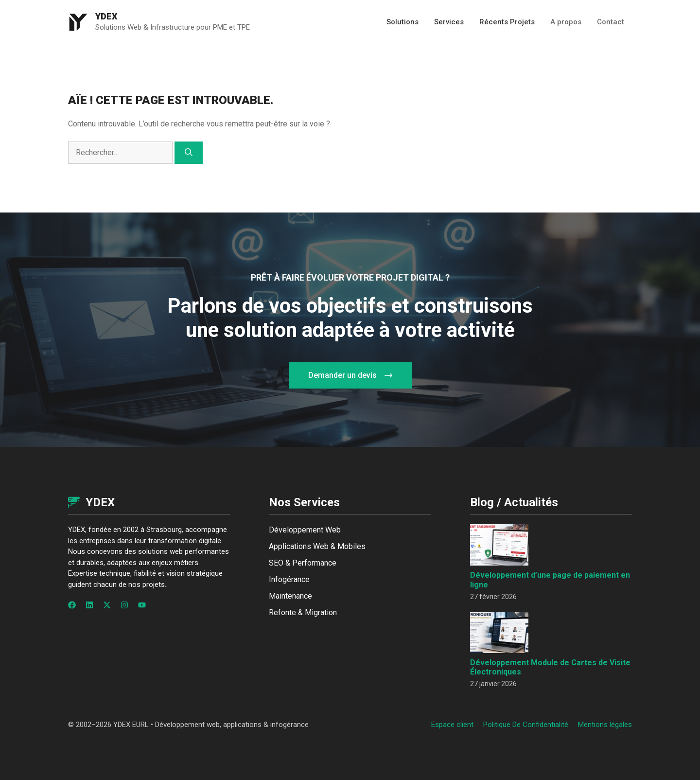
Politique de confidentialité (526, 725)
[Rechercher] (189, 153)
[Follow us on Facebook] (72, 605)
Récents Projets (507, 22)
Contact (611, 22)
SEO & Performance (303, 563)
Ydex (106, 16)
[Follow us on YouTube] (142, 605)
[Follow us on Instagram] (124, 605)
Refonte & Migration (303, 612)
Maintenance (290, 596)
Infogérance (289, 579)
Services (449, 22)
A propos (566, 22)
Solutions (402, 22)
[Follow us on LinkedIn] (89, 605)
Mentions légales (605, 725)
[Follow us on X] (107, 605)
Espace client (452, 725)
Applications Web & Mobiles (317, 546)
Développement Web (305, 530)
